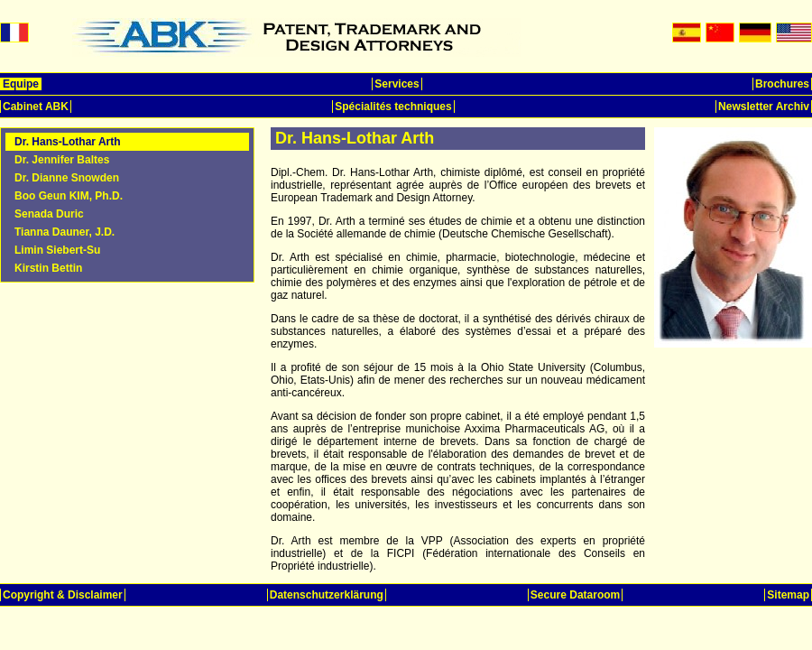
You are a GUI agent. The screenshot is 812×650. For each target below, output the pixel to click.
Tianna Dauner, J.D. (65, 232)
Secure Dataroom (575, 595)
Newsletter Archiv (764, 107)
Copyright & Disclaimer (63, 595)
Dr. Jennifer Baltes (62, 160)
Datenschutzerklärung (327, 595)
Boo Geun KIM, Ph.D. (69, 196)
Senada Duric (49, 214)
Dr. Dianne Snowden (67, 178)
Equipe (21, 84)
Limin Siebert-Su (57, 250)
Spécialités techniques (393, 107)
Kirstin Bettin (48, 268)
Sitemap (788, 595)
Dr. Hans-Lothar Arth (68, 142)
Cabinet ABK (36, 107)
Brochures (782, 84)
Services (397, 84)
